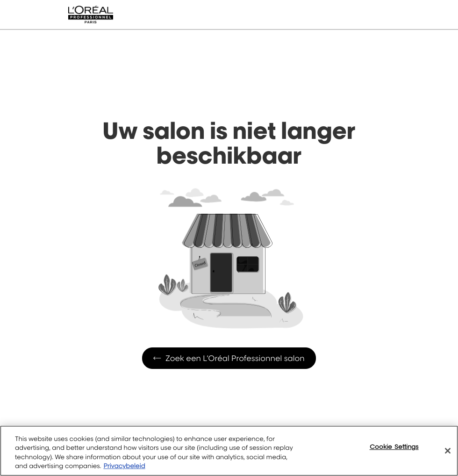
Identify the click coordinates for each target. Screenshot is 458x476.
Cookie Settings (394, 447)
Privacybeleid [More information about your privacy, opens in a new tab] (124, 466)
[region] (229, 451)
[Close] (448, 451)
